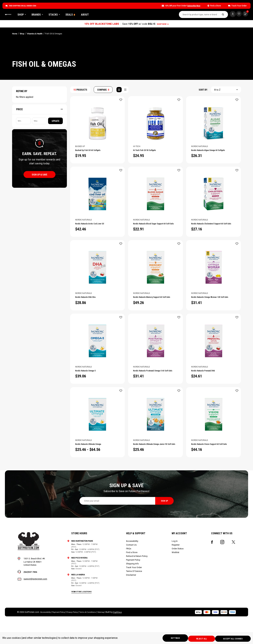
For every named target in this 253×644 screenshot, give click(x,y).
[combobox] (195, 15)
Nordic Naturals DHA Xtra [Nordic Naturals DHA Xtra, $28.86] (90, 322)
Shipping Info (133, 586)
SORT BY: (203, 91)
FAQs (129, 571)
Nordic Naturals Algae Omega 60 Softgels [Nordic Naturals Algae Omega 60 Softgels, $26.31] (210, 154)
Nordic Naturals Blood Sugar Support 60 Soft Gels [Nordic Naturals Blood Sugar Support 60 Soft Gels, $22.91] (155, 245)
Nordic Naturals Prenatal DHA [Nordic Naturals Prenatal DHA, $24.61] (209, 399)
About (122, 15)
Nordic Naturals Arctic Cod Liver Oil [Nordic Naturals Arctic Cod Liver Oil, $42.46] (96, 244)
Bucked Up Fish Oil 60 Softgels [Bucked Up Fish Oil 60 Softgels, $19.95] (93, 152)
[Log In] (229, 15)
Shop (59, 15)
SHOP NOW (163, 25)
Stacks (92, 15)
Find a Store (132, 575)
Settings (170, 638)
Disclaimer (131, 598)
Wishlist (176, 575)
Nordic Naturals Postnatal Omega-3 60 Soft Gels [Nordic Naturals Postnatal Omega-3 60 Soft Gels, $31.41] (154, 401)
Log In (175, 564)
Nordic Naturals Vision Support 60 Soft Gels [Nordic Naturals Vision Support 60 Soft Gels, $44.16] (211, 479)
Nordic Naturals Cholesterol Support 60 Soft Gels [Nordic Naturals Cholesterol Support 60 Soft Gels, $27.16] (213, 245)
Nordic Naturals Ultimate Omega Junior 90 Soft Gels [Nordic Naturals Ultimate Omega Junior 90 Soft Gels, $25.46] (152, 479)
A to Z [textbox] (217, 91)
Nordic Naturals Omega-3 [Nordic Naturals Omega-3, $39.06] (90, 399)
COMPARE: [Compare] (103, 91)
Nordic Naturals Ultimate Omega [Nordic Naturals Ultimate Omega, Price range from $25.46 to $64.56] (94, 477)
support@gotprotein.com (36, 602)
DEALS (108, 15)
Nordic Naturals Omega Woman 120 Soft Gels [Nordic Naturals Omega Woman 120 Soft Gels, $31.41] (212, 323)
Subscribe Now (194, 6)
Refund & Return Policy (137, 579)
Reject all (198, 638)
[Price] (39, 110)
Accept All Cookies (232, 638)
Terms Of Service (134, 594)
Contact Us (132, 568)
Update (56, 122)
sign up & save (39, 176)
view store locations (82, 614)
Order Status (178, 571)
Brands (75, 15)
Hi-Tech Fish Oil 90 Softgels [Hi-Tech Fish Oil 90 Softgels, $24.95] (150, 152)
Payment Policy (133, 583)
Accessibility (132, 564)
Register (176, 568)
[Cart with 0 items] (237, 15)
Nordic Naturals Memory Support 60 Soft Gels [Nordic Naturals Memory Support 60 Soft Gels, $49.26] (154, 323)
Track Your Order (134, 590)
